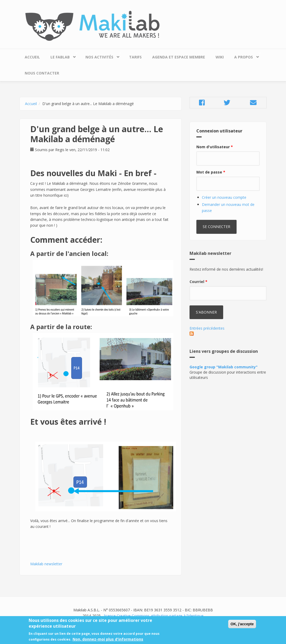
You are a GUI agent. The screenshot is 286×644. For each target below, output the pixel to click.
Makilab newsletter (46, 564)
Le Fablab (61, 56)
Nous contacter (42, 73)
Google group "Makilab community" (224, 367)
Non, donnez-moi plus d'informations (108, 640)
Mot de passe (211, 172)
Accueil (32, 57)
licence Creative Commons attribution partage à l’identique (154, 616)
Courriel (198, 282)
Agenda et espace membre (179, 57)
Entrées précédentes (207, 328)
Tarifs (135, 57)
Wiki (220, 57)
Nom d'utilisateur (215, 147)
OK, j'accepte (242, 625)
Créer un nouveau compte (224, 197)
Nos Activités (101, 56)
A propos (245, 56)
